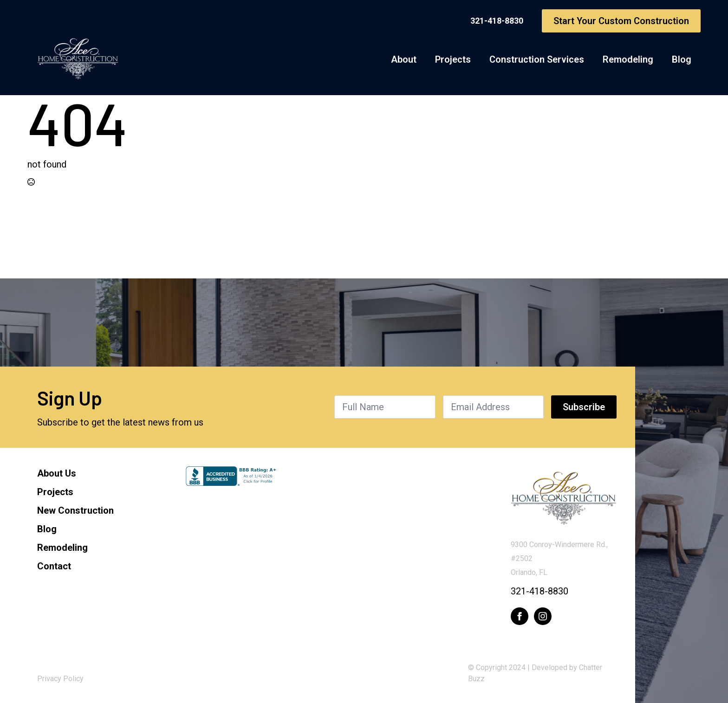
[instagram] (543, 616)
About (404, 59)
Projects (453, 59)
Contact (54, 566)
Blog (682, 59)
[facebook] (520, 616)
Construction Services (537, 59)
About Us (57, 473)
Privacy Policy (60, 679)
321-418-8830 (539, 591)
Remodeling (628, 59)
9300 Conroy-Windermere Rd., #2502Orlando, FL (559, 558)
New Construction (75, 510)
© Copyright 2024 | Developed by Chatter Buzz (535, 673)
